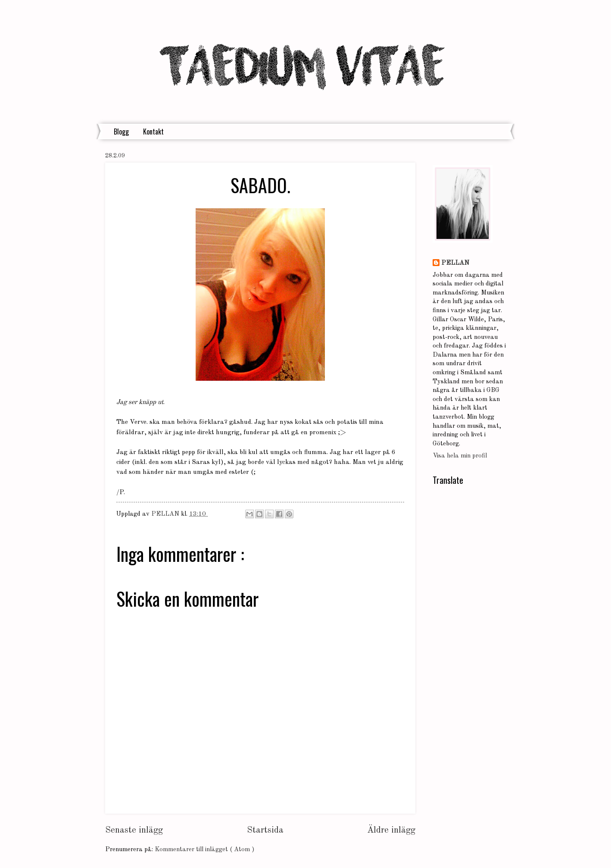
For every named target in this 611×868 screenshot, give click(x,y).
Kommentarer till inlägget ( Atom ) (204, 850)
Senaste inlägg (134, 830)
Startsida (265, 830)
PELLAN (455, 263)
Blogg (121, 132)
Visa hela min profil (460, 456)
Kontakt (153, 132)
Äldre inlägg (391, 830)
